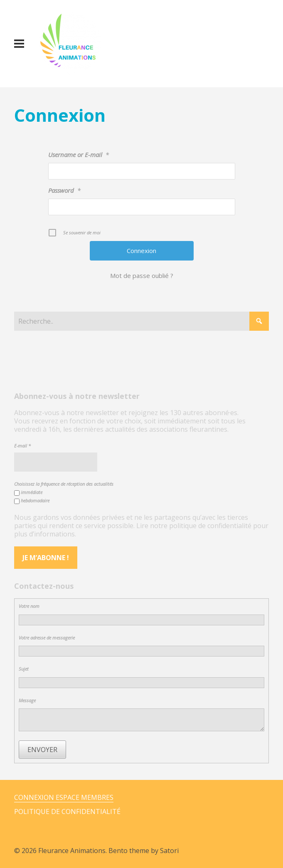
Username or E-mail (79, 155)
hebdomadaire (32, 501)
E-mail (22, 446)
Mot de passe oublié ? (142, 275)
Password (64, 190)
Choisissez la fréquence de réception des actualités (64, 484)
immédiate (28, 492)
